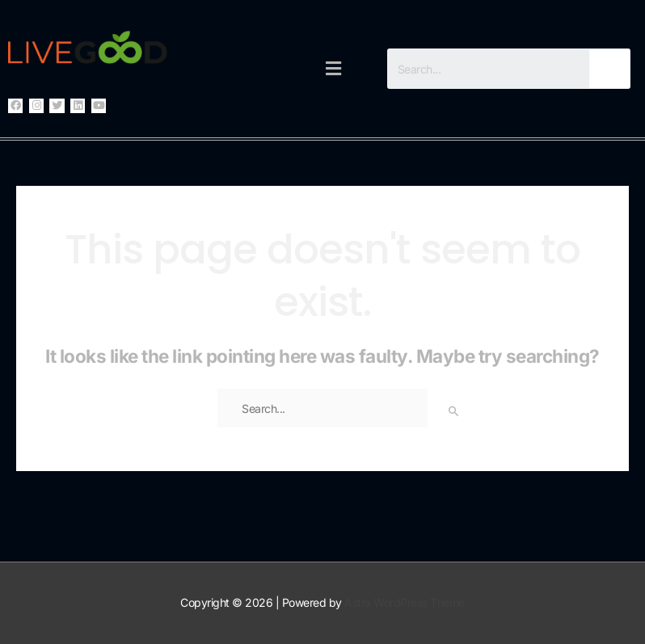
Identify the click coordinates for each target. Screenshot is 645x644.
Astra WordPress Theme (405, 602)
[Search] (609, 69)
